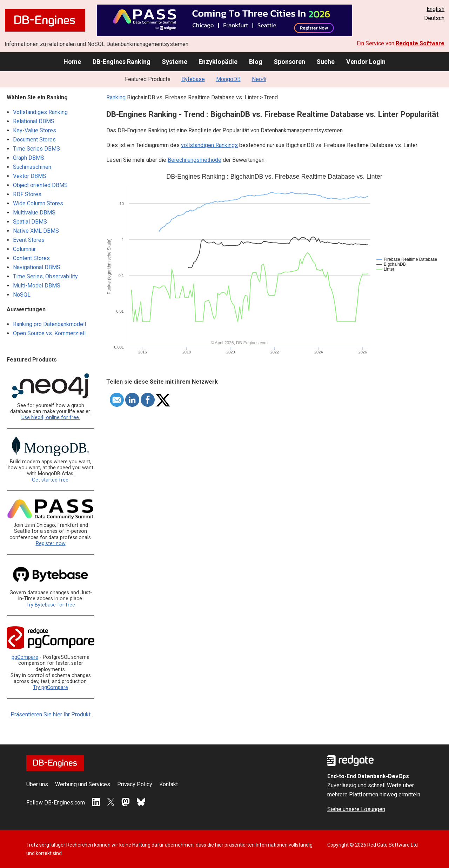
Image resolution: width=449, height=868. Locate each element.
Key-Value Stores (35, 130)
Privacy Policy (135, 784)
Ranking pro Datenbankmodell (49, 324)
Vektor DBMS (30, 176)
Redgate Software (420, 43)
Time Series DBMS (36, 149)
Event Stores (29, 240)
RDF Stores (27, 194)
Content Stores (31, 258)
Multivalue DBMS (34, 213)
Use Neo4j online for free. (51, 418)
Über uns (37, 784)
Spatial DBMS (30, 222)
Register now (51, 544)
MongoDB (228, 79)
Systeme (175, 62)
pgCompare (25, 657)
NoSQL (22, 295)
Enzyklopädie (218, 62)
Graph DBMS (29, 158)
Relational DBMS (34, 121)
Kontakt (169, 784)
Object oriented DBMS (40, 185)
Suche (326, 62)
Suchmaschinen (32, 167)
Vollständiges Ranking (40, 112)
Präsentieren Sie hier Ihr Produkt (51, 714)
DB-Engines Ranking (122, 62)
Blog (256, 62)
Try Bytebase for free (51, 605)
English (435, 9)
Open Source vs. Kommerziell (49, 333)
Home (72, 62)
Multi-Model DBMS (37, 286)
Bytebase (193, 79)
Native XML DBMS (36, 231)
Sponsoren (289, 62)
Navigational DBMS (37, 267)
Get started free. (51, 480)
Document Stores (34, 140)
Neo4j (259, 79)
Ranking (116, 97)
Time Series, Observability (45, 276)
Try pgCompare (51, 687)
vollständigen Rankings (209, 145)
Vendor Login (366, 62)
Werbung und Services (83, 784)
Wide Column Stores (38, 203)
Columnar (24, 249)
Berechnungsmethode (195, 160)
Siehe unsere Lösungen (356, 809)
